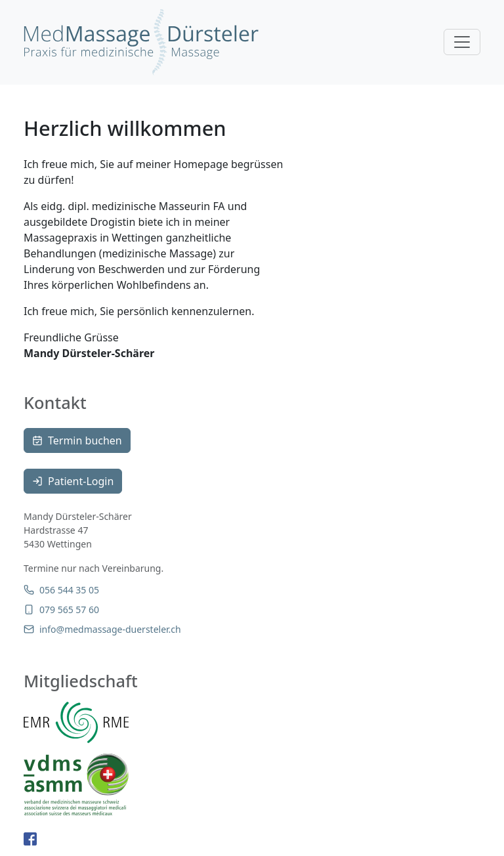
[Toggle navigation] (462, 42)
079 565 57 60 (61, 610)
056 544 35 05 (61, 590)
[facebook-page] (30, 838)
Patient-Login (73, 481)
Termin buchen (77, 440)
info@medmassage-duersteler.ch (102, 629)
